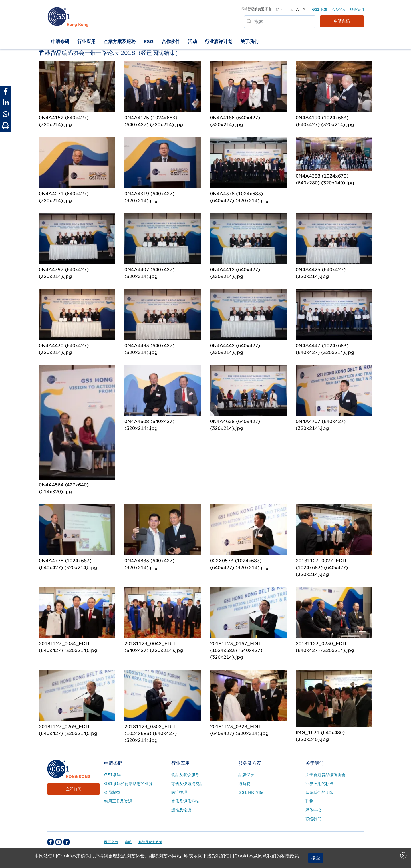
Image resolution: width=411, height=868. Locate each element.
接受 (316, 858)
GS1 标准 (320, 9)
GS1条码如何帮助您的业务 (128, 784)
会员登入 (339, 9)
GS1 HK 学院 (251, 792)
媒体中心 (313, 810)
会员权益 (112, 792)
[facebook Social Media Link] (51, 842)
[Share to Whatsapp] (6, 114)
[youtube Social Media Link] (59, 842)
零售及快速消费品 (187, 784)
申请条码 (342, 21)
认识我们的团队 (319, 792)
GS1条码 (112, 775)
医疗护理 (179, 792)
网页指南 (111, 842)
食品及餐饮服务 (185, 775)
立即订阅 (74, 789)
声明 (128, 842)
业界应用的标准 (319, 784)
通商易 (244, 784)
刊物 (309, 801)
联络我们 (357, 9)
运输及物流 (181, 810)
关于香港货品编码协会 (325, 775)
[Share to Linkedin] (6, 103)
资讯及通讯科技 (185, 801)
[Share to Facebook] (6, 91)
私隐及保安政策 (150, 842)
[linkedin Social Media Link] (67, 842)
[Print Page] (6, 126)
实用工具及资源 (118, 801)
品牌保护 (246, 775)
